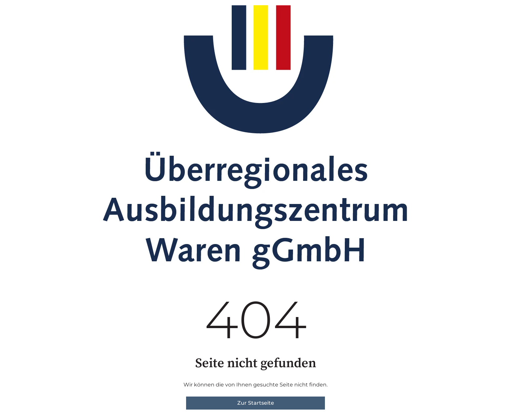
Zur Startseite (256, 403)
